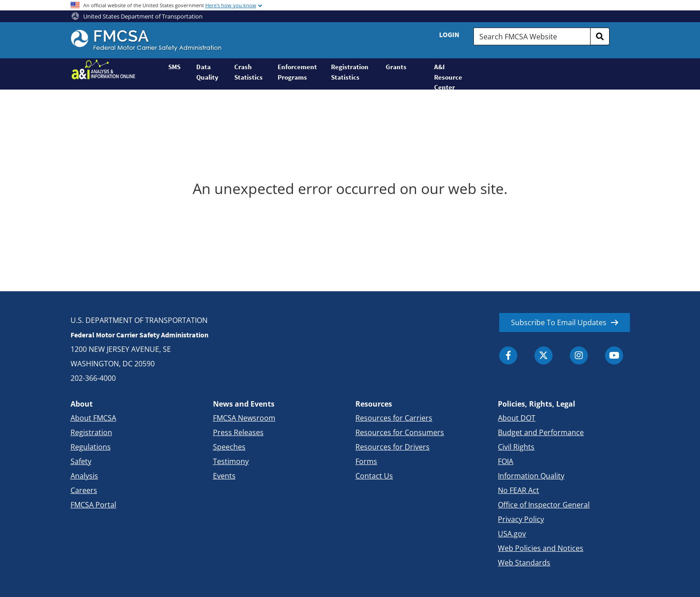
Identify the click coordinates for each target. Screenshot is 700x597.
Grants (396, 67)
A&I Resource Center (448, 76)
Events (224, 476)
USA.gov (512, 534)
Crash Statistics (248, 72)
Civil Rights (516, 447)
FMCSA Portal (93, 505)
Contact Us (374, 476)
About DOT (517, 418)
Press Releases (238, 432)
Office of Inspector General (544, 505)
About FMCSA (93, 418)
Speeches (229, 447)
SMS (174, 67)
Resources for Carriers (394, 418)
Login (449, 34)
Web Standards (524, 563)
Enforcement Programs (297, 72)
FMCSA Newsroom (244, 418)
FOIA (506, 461)
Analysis (84, 476)
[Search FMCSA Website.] (532, 36)
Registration (91, 432)
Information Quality (531, 476)
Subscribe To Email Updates (559, 322)
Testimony (231, 461)
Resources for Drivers (393, 447)
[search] (600, 36)
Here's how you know (231, 5)
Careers (84, 490)
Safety (81, 461)
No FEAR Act (518, 490)
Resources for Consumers (400, 432)
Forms (366, 461)
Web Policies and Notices (541, 548)
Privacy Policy (521, 519)
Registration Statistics (350, 72)
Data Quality (207, 72)
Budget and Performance (541, 432)
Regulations (91, 447)
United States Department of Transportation (137, 16)
